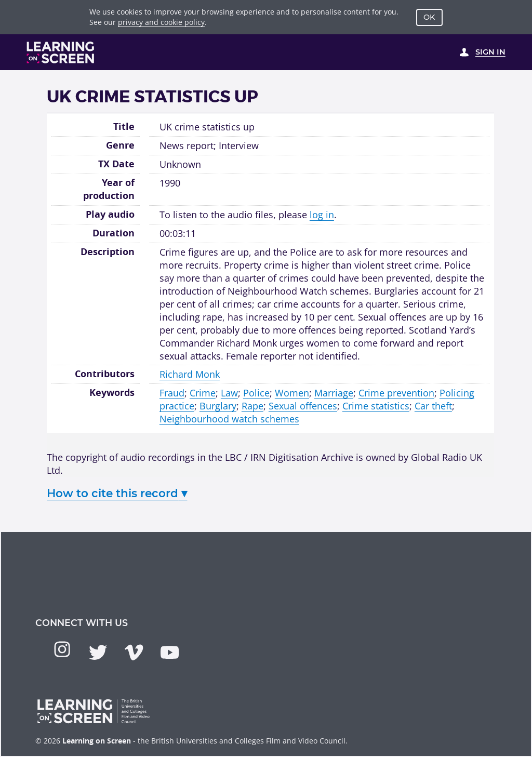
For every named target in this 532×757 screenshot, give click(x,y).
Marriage (334, 393)
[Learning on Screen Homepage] (61, 52)
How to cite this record (117, 493)
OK (429, 17)
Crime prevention (396, 393)
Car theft (433, 406)
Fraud (172, 393)
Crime (203, 393)
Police (256, 393)
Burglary (218, 406)
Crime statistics (376, 406)
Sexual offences (303, 406)
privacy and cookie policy (161, 22)
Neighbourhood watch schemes (229, 419)
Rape (252, 406)
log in (322, 215)
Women (292, 393)
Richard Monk (190, 374)
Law (229, 393)
